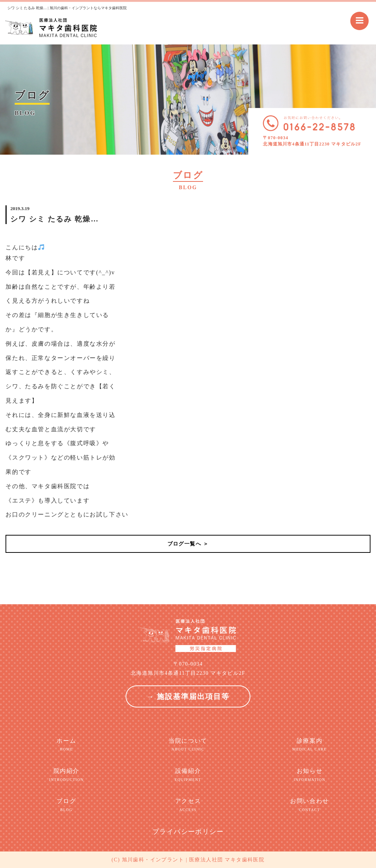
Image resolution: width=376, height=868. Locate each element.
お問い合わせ (309, 805)
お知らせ (309, 775)
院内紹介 (66, 775)
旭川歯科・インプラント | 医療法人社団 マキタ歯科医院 (193, 860)
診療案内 (309, 745)
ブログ (66, 805)
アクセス (188, 805)
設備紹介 (188, 775)
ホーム (66, 745)
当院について (188, 745)
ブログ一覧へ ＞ (188, 544)
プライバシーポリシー (188, 832)
